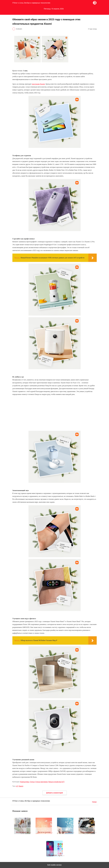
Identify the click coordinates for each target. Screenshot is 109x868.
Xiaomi (21, 786)
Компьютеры (25, 782)
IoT (17, 786)
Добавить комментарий (54, 793)
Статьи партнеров (41, 782)
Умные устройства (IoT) (56, 782)
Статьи (32, 782)
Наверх (94, 802)
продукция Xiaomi (38, 84)
